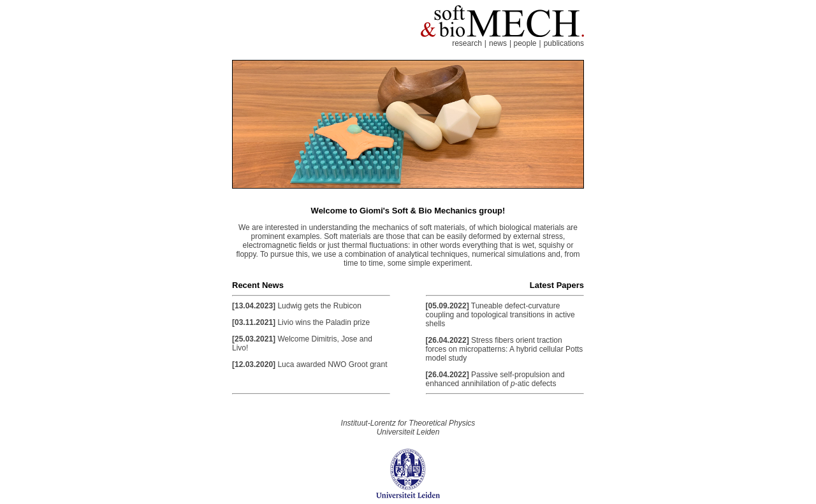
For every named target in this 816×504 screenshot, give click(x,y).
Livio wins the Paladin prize (324, 322)
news (498, 43)
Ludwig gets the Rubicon (319, 306)
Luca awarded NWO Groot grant (332, 364)
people (525, 43)
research (467, 43)
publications (564, 43)
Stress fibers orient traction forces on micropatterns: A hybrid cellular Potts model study (505, 349)
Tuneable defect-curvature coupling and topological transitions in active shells (500, 315)
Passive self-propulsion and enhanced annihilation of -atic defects (495, 379)
